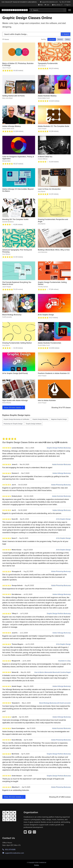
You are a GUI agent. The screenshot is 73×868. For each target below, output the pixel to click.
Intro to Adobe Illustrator (47, 400)
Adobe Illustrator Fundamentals (49, 343)
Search (66, 34)
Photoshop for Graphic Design (13, 424)
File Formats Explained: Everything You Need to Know (17, 283)
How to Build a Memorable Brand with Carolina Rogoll (53, 672)
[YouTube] (25, 832)
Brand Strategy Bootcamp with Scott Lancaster (55, 703)
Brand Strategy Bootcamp (12, 315)
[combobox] (48, 10)
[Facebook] (30, 832)
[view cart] (47, 5)
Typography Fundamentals (48, 63)
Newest (60, 39)
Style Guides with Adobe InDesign (15, 400)
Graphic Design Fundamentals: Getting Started (52, 283)
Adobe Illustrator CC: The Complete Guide (54, 126)
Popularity (52, 39)
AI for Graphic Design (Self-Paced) (15, 373)
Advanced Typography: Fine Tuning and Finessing (17, 251)
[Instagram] (34, 832)
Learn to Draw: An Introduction (49, 189)
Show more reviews (14, 797)
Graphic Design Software (34, 424)
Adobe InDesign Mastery (12, 126)
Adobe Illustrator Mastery (47, 96)
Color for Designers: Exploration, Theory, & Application (18, 158)
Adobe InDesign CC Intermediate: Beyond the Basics (18, 190)
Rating (68, 39)
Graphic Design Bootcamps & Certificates (16, 419)
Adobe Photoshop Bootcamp (61, 485)
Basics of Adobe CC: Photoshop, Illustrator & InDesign (18, 64)
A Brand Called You (45, 157)
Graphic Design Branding (40, 419)
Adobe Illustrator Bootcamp (61, 464)
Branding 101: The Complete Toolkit (15, 219)
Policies (37, 865)
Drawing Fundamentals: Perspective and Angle (53, 220)
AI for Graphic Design (46, 315)
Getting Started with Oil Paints (13, 96)
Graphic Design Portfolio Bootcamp (59, 448)
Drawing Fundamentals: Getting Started (17, 343)
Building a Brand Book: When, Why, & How (54, 250)
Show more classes (14, 407)
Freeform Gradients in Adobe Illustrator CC (54, 373)
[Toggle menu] (70, 10)
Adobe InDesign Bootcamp (62, 473)
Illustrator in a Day (64, 661)
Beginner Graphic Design (59, 419)
